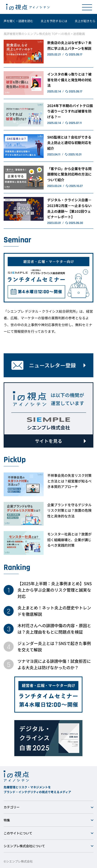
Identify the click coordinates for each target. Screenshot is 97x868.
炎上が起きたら (85, 21)
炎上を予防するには (54, 21)
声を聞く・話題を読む (18, 21)
